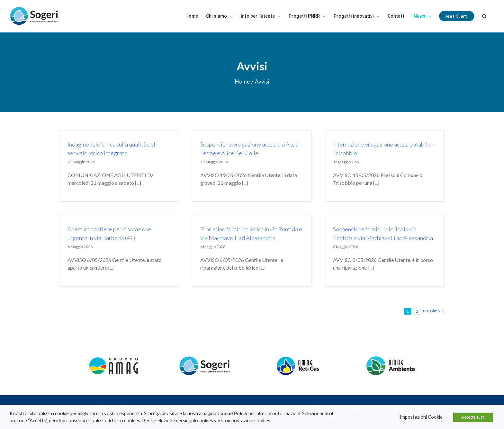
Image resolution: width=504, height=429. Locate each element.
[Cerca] (484, 16)
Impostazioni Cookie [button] (421, 417)
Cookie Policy (232, 413)
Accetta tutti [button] (473, 417)
